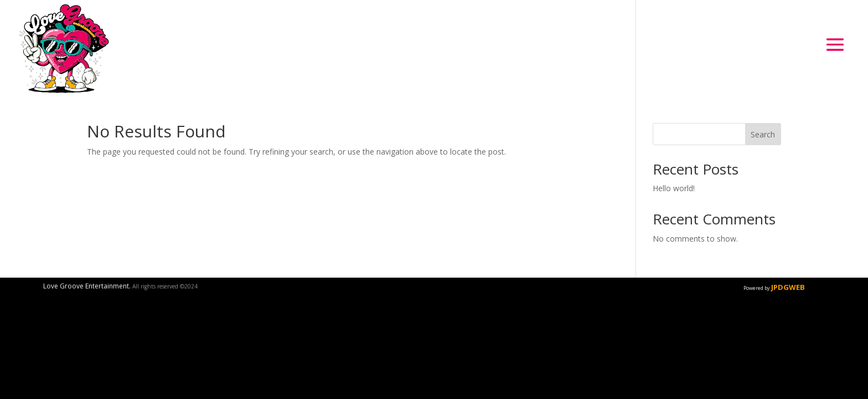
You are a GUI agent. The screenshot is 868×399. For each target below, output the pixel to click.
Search (763, 134)
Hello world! (674, 188)
